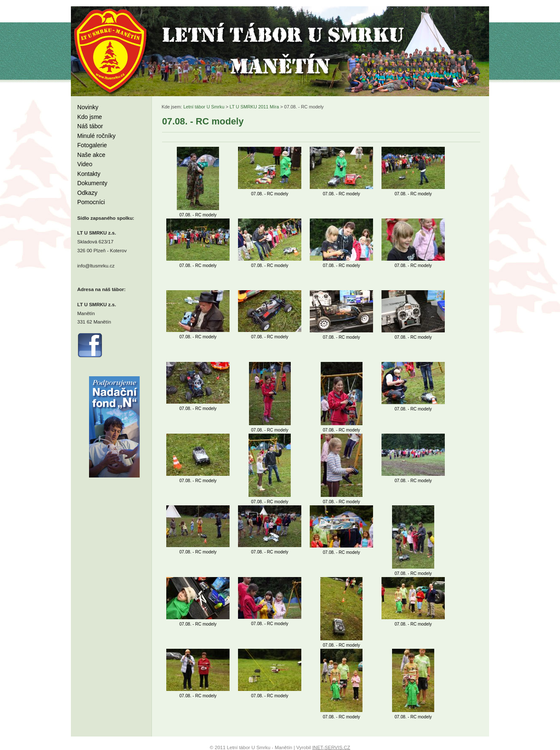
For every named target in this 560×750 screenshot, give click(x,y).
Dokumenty (92, 183)
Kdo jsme (90, 117)
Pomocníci (91, 202)
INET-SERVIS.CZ (331, 747)
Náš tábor (90, 126)
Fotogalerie (92, 145)
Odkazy (87, 193)
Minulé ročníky (96, 136)
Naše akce (91, 155)
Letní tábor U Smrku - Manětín (111, 51)
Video (85, 164)
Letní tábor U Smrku (204, 107)
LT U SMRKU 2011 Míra (254, 107)
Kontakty (89, 174)
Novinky (88, 107)
